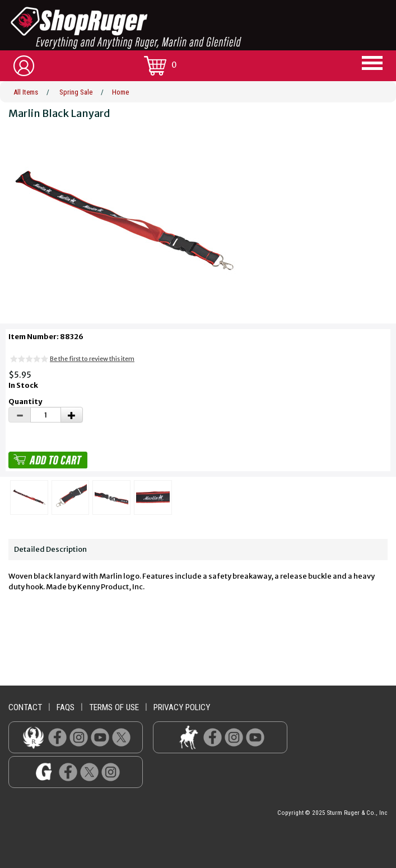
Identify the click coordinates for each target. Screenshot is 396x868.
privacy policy (182, 707)
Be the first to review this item (92, 359)
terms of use (114, 707)
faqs (66, 707)
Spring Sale (76, 92)
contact (25, 707)
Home (120, 92)
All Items (26, 92)
